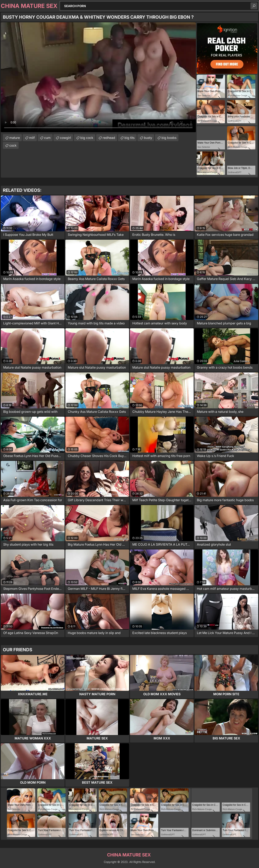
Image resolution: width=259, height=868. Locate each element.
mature (15, 138)
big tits (129, 138)
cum (47, 138)
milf (32, 138)
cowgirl (65, 138)
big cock (87, 138)
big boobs (169, 138)
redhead (109, 138)
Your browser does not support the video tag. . (98, 77)
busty (148, 138)
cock (13, 145)
